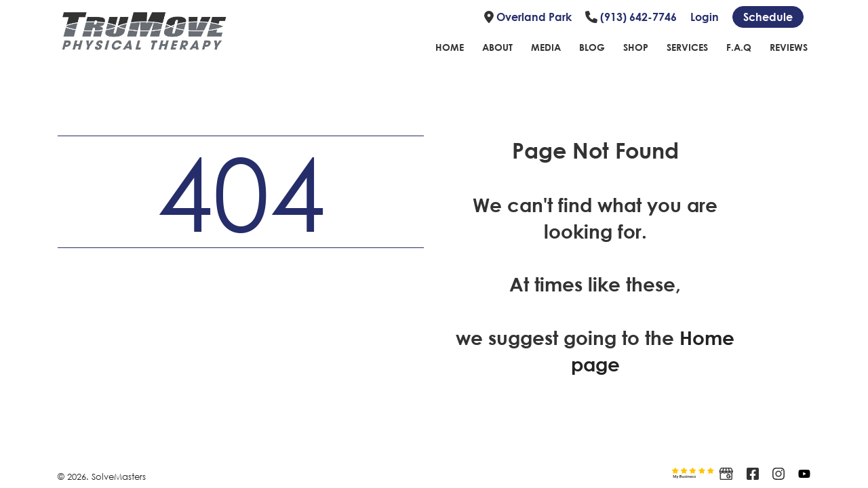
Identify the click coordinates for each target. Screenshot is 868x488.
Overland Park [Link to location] (528, 17)
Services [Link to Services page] (687, 47)
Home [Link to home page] (450, 47)
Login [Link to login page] (705, 17)
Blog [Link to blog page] (592, 47)
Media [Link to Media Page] (546, 47)
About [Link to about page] (497, 47)
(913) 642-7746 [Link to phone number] (631, 17)
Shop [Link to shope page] (636, 47)
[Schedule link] (768, 17)
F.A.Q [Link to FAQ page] (739, 47)
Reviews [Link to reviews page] (789, 47)
